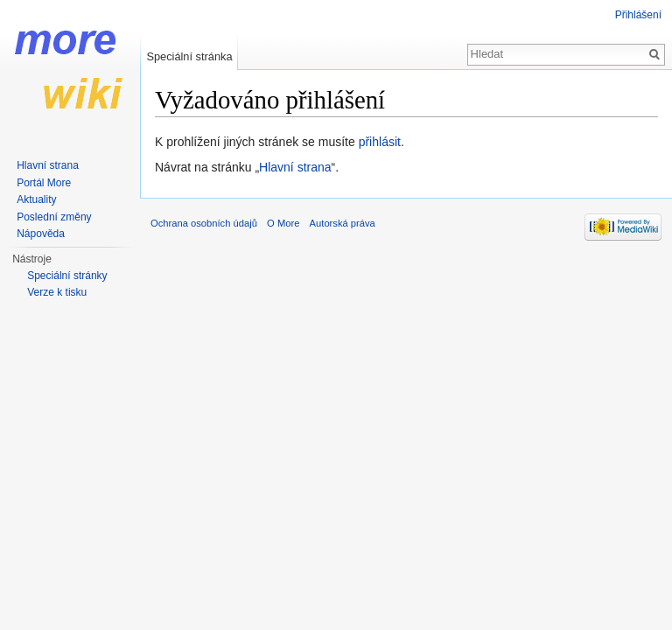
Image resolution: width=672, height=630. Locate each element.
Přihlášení (638, 15)
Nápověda (41, 234)
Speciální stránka (189, 56)
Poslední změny (54, 217)
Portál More (44, 183)
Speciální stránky (67, 276)
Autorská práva (343, 223)
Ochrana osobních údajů (204, 223)
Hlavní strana (295, 167)
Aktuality (36, 199)
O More (283, 223)
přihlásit (380, 142)
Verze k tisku (57, 292)
